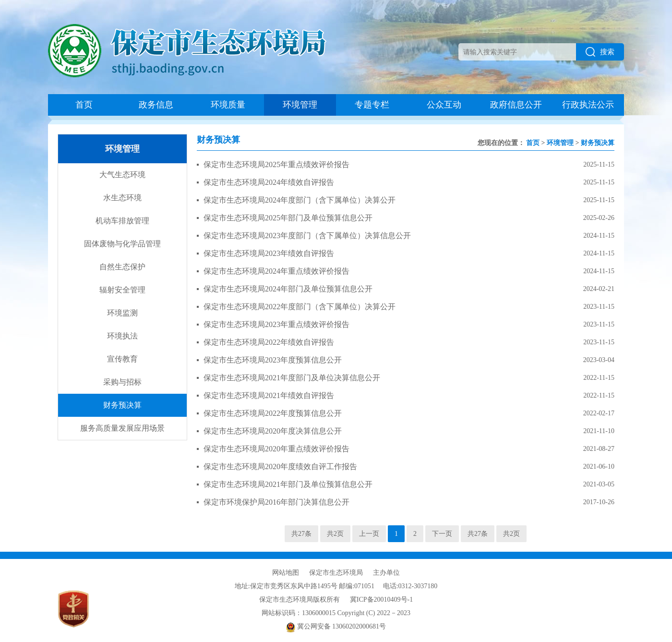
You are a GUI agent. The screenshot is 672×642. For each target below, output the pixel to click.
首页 (84, 105)
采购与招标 (122, 382)
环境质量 (228, 105)
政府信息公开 (516, 105)
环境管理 (300, 105)
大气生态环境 (122, 175)
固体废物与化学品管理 (122, 244)
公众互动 (444, 105)
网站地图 (286, 573)
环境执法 (122, 336)
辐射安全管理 (122, 290)
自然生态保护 (122, 267)
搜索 (600, 52)
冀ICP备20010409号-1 (381, 600)
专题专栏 (372, 105)
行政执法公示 (588, 105)
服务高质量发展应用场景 (122, 428)
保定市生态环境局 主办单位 (354, 573)
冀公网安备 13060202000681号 (336, 626)
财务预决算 (122, 405)
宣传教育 (122, 359)
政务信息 (156, 105)
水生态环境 (122, 198)
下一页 (442, 534)
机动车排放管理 (122, 221)
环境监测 (122, 313)
